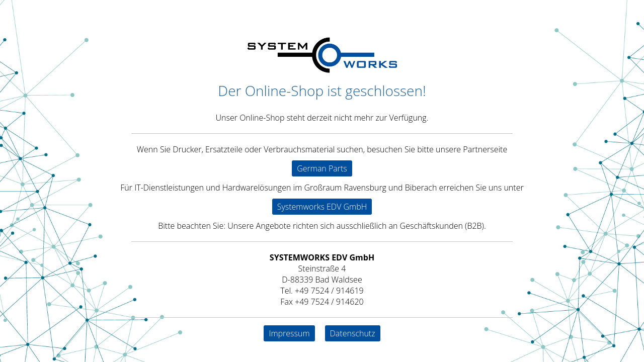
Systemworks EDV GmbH (322, 207)
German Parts (322, 168)
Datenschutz (353, 333)
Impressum (289, 333)
